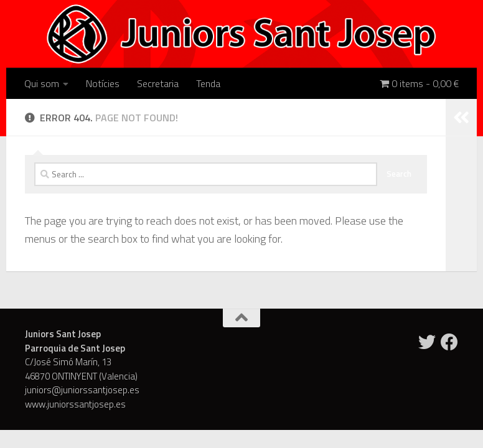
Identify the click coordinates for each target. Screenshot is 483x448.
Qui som (42, 83)
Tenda (208, 83)
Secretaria (158, 83)
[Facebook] (449, 342)
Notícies (103, 83)
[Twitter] (427, 342)
